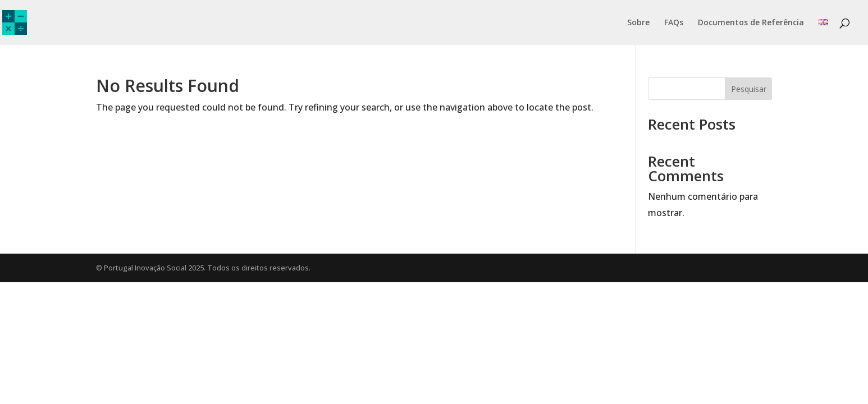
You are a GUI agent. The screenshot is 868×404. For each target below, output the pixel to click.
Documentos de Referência (751, 23)
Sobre (638, 23)
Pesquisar (749, 89)
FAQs (674, 23)
